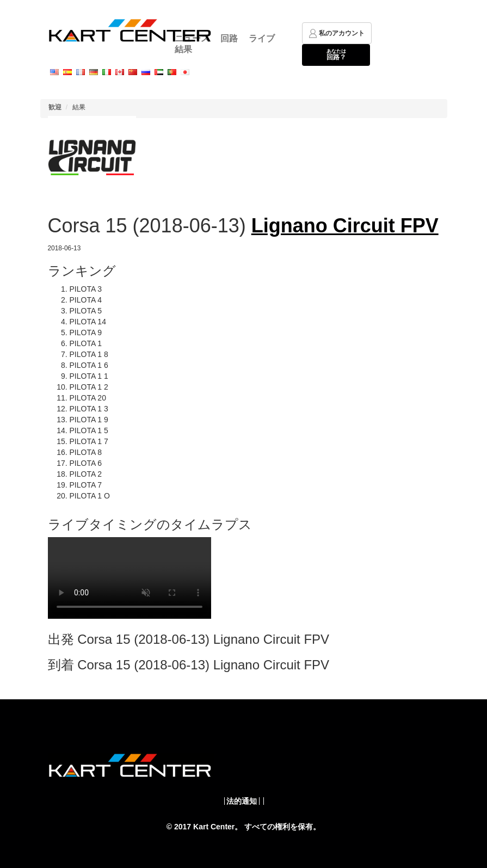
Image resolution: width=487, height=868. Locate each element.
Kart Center (214, 827)
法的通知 (242, 801)
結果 (183, 49)
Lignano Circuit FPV (345, 226)
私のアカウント (337, 33)
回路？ (336, 54)
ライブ (262, 38)
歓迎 (55, 107)
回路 (229, 38)
